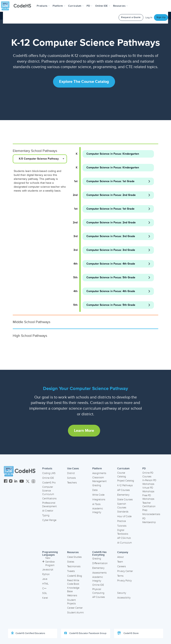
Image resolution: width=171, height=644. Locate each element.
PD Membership (149, 520)
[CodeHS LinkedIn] (16, 482)
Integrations (99, 500)
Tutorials (122, 526)
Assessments (99, 573)
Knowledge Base (73, 590)
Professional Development (49, 505)
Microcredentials (151, 514)
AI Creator (48, 511)
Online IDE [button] (103, 6)
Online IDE (48, 478)
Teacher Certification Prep (149, 507)
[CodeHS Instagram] (11, 482)
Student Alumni (75, 613)
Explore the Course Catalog (84, 82)
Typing (46, 515)
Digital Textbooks (123, 532)
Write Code (98, 495)
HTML (45, 584)
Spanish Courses (122, 506)
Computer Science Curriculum (48, 491)
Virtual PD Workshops (148, 490)
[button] (43, 6)
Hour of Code (124, 516)
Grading (97, 485)
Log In (149, 18)
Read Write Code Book (73, 582)
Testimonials (74, 566)
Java (45, 579)
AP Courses (123, 490)
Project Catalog (126, 481)
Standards (123, 512)
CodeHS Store (128, 633)
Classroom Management (99, 479)
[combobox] (40, 159)
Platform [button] (59, 6)
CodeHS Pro (49, 483)
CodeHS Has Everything (99, 554)
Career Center (75, 608)
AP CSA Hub (124, 538)
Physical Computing (98, 591)
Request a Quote (131, 17)
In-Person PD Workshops (149, 482)
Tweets (71, 571)
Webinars (72, 596)
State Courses (125, 500)
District (71, 473)
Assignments (99, 473)
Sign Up (161, 17)
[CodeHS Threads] (33, 482)
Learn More (84, 431)
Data (95, 490)
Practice (122, 521)
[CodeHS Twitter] (28, 482)
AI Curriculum (124, 543)
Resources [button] (121, 6)
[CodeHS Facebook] (6, 482)
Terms (120, 576)
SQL (45, 593)
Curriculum (123, 469)
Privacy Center (125, 571)
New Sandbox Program (48, 562)
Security (122, 593)
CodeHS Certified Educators (28, 633)
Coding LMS (49, 473)
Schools (71, 478)
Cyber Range (49, 520)
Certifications (49, 499)
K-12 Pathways (125, 485)
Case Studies (74, 557)
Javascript (48, 570)
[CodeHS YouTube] (22, 482)
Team (120, 562)
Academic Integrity (98, 510)
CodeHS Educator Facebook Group (85, 633)
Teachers (72, 483)
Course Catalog (122, 475)
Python (46, 574)
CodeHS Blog (75, 576)
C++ (44, 588)
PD (144, 469)
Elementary (123, 495)
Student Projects (71, 602)
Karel (45, 598)
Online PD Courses (148, 475)
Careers (122, 566)
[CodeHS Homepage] (18, 6)
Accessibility (124, 598)
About (120, 557)
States (71, 562)
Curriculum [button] (76, 6)
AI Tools (96, 504)
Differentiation (100, 563)
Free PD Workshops (148, 497)
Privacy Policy (124, 581)
